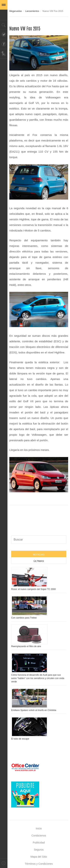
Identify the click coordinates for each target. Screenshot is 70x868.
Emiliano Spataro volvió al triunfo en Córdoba (34, 710)
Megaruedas (16, 11)
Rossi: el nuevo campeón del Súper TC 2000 (34, 589)
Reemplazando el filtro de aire (26, 646)
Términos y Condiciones (39, 864)
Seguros (39, 850)
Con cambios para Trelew (24, 618)
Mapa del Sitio (39, 857)
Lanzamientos (32, 11)
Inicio (39, 828)
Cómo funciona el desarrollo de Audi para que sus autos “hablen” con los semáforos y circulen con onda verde (38, 678)
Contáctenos (39, 836)
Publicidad (39, 843)
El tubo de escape (20, 739)
